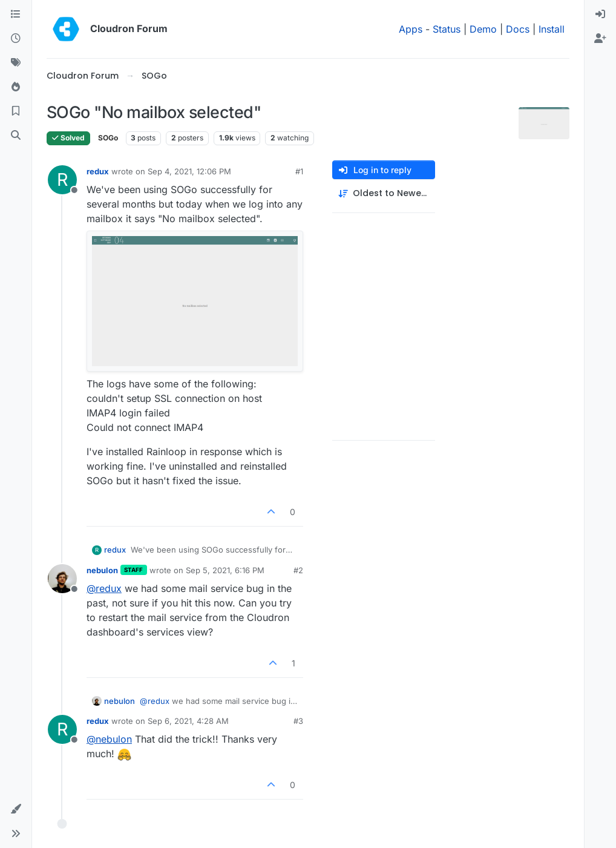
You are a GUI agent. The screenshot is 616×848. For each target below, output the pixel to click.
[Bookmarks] (16, 111)
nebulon (102, 570)
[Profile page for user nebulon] (62, 579)
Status (447, 29)
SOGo (108, 138)
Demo (483, 29)
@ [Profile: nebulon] (109, 739)
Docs (518, 29)
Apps (411, 29)
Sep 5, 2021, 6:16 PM (225, 570)
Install (552, 29)
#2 (298, 570)
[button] (16, 809)
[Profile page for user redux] (62, 180)
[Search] (16, 136)
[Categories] (16, 15)
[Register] (600, 39)
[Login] (600, 15)
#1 (299, 171)
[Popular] (16, 87)
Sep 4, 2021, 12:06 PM (189, 171)
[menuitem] (600, 15)
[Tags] (16, 63)
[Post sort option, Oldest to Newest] (384, 193)
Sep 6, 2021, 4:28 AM (188, 721)
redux (98, 171)
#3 (298, 721)
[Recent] (16, 39)
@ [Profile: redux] (104, 588)
